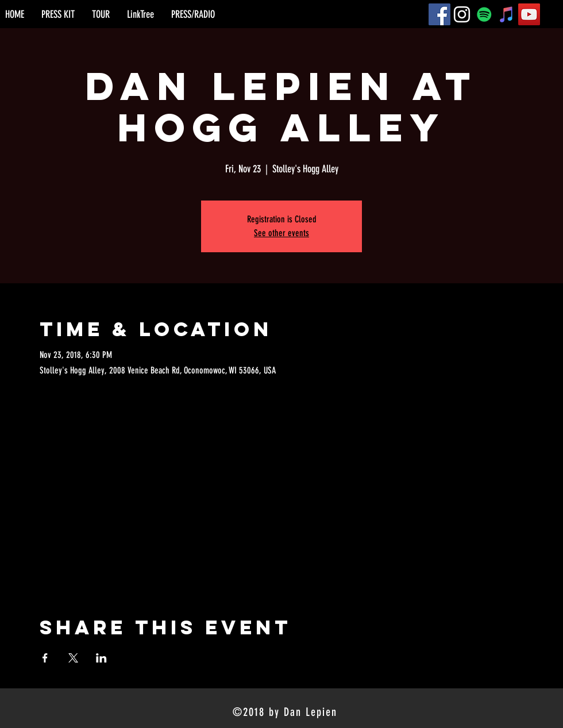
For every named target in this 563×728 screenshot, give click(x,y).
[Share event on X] (73, 658)
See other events (281, 233)
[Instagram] (462, 14)
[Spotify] (484, 14)
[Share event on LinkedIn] (101, 658)
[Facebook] (439, 14)
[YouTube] (529, 14)
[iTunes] (507, 14)
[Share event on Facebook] (45, 658)
